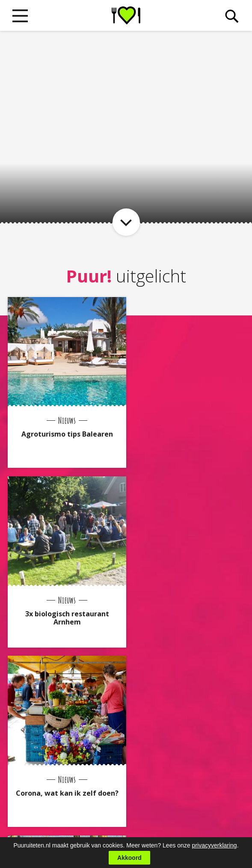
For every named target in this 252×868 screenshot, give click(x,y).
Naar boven (126, 793)
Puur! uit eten (126, 15)
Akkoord (129, 858)
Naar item (126, 222)
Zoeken (231, 16)
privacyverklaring (215, 845)
